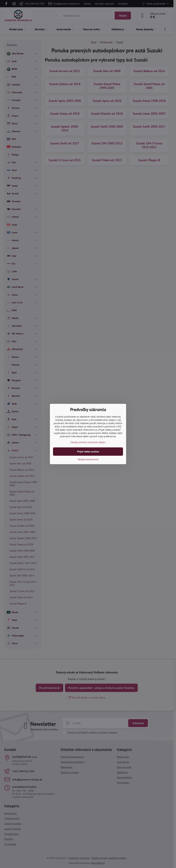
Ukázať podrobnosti (88, 459)
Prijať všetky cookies (88, 452)
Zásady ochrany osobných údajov (88, 442)
